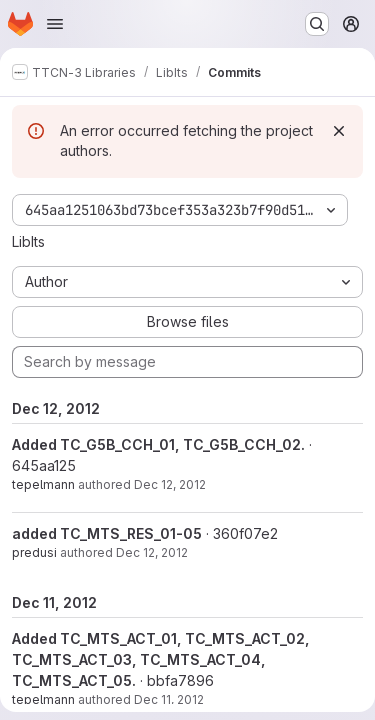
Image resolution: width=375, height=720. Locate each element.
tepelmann (43, 484)
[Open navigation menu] (55, 24)
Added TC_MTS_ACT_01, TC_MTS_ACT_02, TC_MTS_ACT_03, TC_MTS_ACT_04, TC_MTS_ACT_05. (161, 659)
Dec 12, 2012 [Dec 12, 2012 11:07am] (170, 484)
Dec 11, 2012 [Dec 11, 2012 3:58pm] (169, 699)
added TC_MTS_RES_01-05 (107, 533)
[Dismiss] (339, 131)
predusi (34, 552)
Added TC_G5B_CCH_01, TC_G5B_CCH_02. (158, 444)
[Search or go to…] (317, 24)
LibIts (28, 241)
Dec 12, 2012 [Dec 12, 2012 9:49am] (152, 552)
